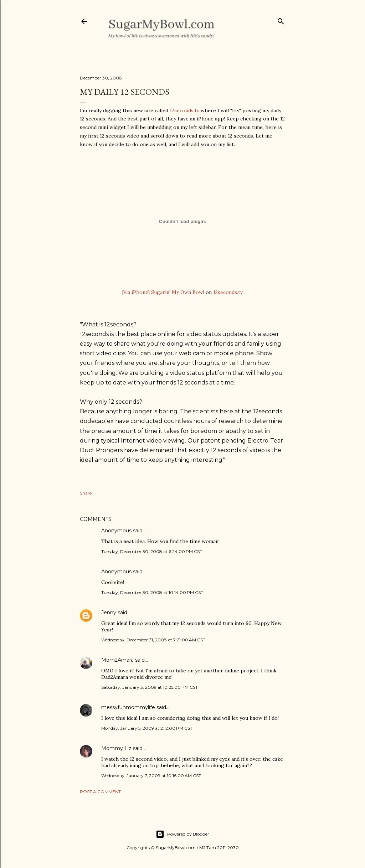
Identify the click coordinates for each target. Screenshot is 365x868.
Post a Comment (100, 792)
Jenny (109, 613)
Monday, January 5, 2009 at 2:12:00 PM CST (147, 728)
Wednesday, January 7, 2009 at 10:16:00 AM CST (151, 776)
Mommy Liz (116, 748)
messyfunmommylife (128, 707)
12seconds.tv (184, 110)
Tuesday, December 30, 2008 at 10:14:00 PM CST (152, 592)
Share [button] (86, 493)
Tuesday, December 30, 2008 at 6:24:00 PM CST (152, 551)
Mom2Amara (117, 660)
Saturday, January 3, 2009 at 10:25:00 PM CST (150, 687)
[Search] (281, 20)
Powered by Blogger (182, 834)
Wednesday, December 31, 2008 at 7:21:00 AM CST (153, 640)
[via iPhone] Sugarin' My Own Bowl (163, 292)
